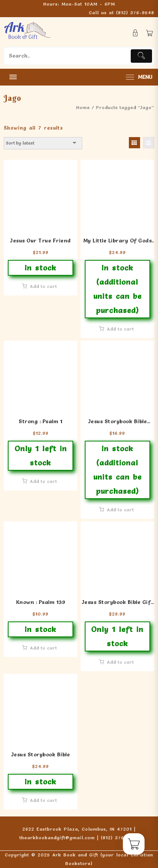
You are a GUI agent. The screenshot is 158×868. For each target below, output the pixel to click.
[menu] (138, 77)
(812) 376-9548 (135, 13)
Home (83, 107)
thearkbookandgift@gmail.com (57, 838)
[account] (135, 33)
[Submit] (141, 56)
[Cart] (150, 33)
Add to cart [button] (44, 286)
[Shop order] (43, 143)
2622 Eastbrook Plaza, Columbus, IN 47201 (77, 829)
